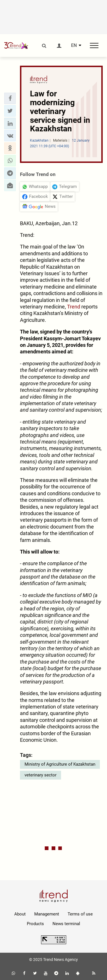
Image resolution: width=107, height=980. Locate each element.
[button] (10, 98)
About (20, 914)
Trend (74, 307)
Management (47, 914)
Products (35, 924)
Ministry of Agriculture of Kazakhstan (60, 764)
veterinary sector (41, 775)
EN (74, 45)
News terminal (66, 924)
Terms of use (80, 914)
